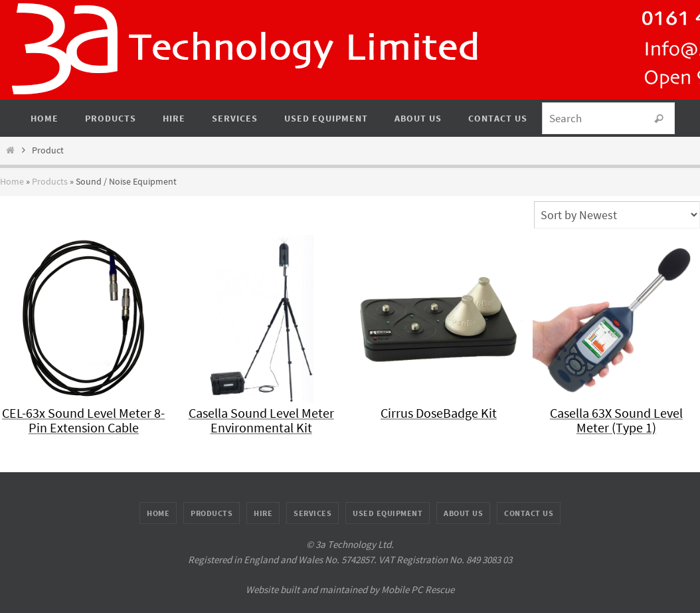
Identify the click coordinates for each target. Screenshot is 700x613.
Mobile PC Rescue (418, 589)
